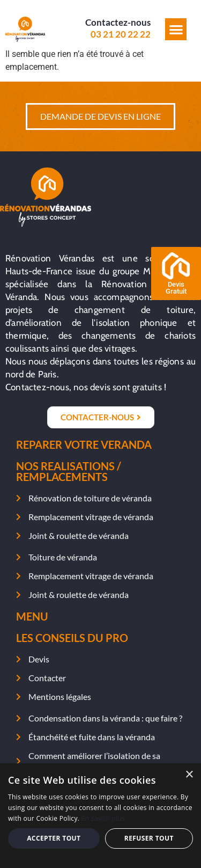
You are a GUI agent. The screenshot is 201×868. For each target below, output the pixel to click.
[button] (176, 29)
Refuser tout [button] (149, 838)
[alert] (100, 816)
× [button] (189, 775)
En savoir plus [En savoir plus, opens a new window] (103, 818)
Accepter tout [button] (54, 838)
